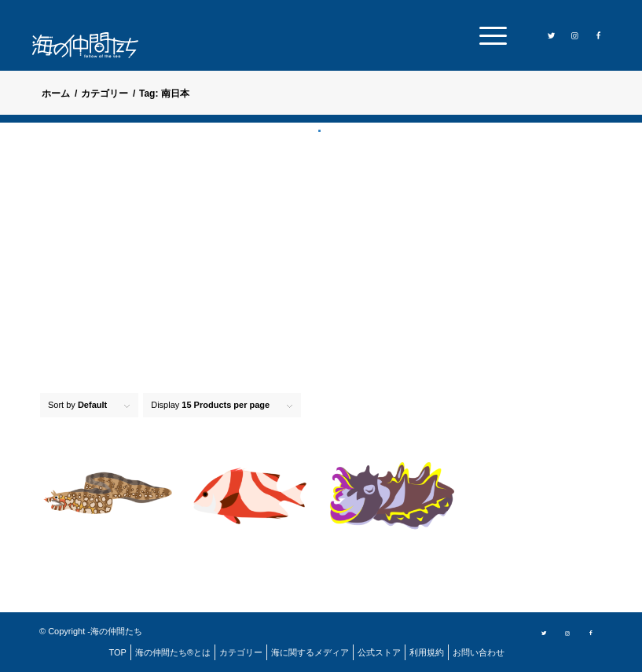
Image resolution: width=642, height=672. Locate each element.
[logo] (95, 45)
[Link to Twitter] (551, 35)
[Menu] (489, 35)
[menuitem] (489, 35)
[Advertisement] (321, 252)
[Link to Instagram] (574, 35)
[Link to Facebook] (598, 35)
